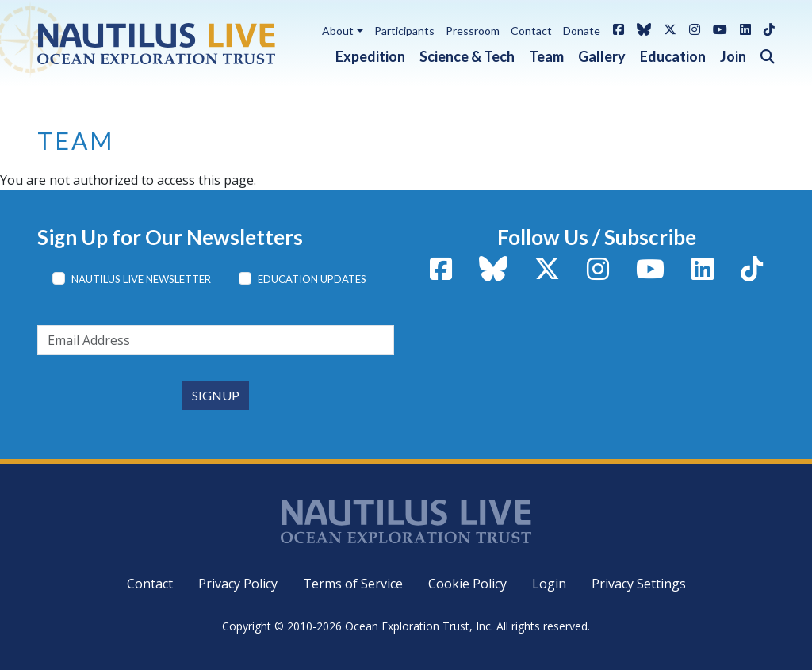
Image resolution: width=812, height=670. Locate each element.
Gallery (602, 56)
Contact (531, 31)
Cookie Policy (467, 584)
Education (673, 56)
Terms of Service (353, 584)
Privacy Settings (639, 584)
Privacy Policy (238, 584)
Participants (404, 31)
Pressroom (473, 31)
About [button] (338, 31)
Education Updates (312, 279)
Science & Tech (467, 56)
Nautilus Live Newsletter (141, 279)
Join (733, 56)
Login (549, 584)
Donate (582, 31)
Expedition (370, 56)
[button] (760, 54)
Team (546, 56)
